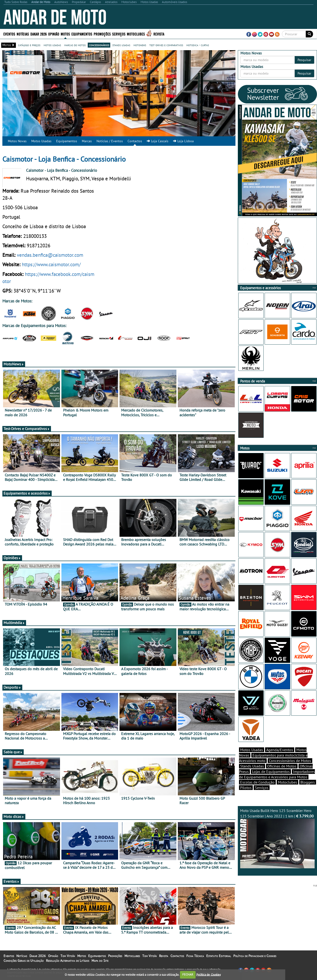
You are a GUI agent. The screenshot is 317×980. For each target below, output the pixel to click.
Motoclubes (136, 34)
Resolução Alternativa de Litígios (68, 961)
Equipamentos (82, 34)
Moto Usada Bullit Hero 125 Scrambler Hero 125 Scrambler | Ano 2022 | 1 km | (277, 838)
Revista (159, 34)
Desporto (12, 687)
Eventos (9, 34)
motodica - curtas (198, 45)
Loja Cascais (158, 141)
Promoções (102, 34)
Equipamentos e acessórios (27, 493)
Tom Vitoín (68, 956)
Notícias (23, 34)
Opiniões (12, 558)
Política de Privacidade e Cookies (255, 956)
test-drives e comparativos (166, 45)
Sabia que (13, 752)
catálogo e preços (29, 45)
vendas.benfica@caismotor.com (50, 255)
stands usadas (121, 45)
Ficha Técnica (195, 956)
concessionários (99, 45)
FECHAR (188, 974)
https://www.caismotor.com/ (51, 264)
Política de (208, 974)
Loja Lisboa (183, 141)
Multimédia (14, 623)
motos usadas (52, 45)
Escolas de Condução (257, 782)
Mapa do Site (100, 961)
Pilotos (246, 788)
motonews (140, 45)
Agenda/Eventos (280, 750)
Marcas (87, 141)
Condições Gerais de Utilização (24, 961)
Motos (65, 34)
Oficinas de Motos (282, 766)
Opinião (54, 34)
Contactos (135, 141)
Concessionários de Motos (290, 761)
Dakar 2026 (39, 34)
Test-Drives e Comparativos (27, 429)
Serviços (119, 34)
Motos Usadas (41, 141)
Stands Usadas (252, 766)
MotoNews (14, 364)
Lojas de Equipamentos (271, 772)
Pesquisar (304, 60)
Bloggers (308, 782)
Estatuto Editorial (219, 956)
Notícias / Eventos (110, 141)
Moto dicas (14, 816)
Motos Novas (17, 141)
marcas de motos (75, 45)
